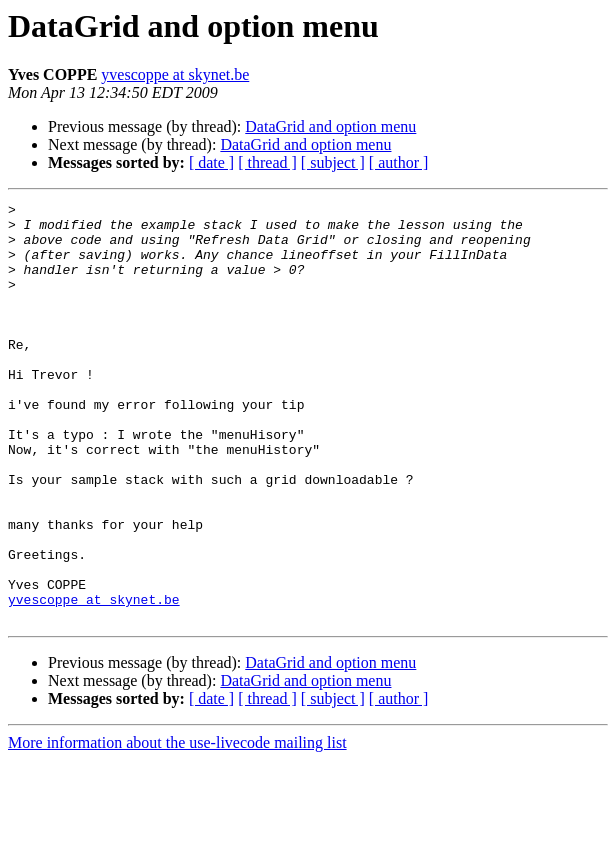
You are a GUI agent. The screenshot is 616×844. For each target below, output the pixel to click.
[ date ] (211, 162)
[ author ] (399, 162)
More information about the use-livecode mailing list (177, 826)
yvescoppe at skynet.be (175, 74)
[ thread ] (267, 162)
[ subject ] (333, 162)
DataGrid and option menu (330, 126)
